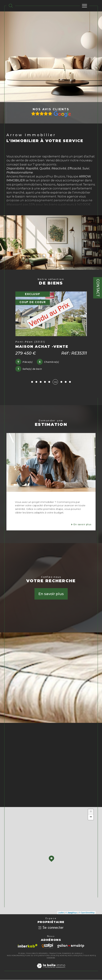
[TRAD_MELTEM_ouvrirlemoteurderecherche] (11, 6)
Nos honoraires (15, 956)
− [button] (91, 817)
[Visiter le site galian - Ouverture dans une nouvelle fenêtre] (71, 946)
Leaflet (61, 913)
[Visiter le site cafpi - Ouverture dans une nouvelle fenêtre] (47, 946)
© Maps (71, 913)
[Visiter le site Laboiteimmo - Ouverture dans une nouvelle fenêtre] (51, 969)
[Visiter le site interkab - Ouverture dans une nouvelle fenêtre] (28, 946)
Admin (63, 956)
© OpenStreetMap (87, 913)
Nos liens (73, 956)
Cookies (51, 958)
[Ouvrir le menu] (84, 6)
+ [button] (91, 812)
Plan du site (32, 956)
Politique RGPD (87, 956)
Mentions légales (49, 956)
